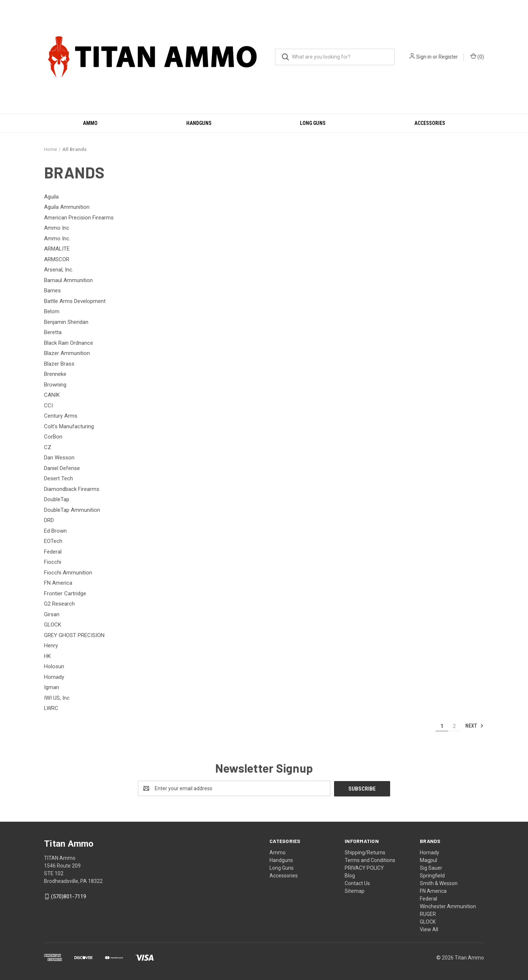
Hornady (430, 852)
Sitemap (355, 891)
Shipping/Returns (365, 852)
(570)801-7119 (69, 896)
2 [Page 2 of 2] (454, 726)
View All (429, 929)
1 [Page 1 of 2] (442, 726)
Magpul (428, 860)
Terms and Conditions (370, 860)
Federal (428, 898)
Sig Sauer (431, 868)
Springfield (432, 875)
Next (474, 726)
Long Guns (313, 123)
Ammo (90, 123)
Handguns (199, 123)
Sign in (424, 57)
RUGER (428, 914)
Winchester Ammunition (448, 906)
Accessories (430, 123)
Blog (350, 875)
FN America (433, 891)
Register (448, 57)
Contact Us (357, 883)
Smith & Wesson (439, 883)
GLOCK (428, 921)
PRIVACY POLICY (364, 868)
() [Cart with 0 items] (477, 56)
